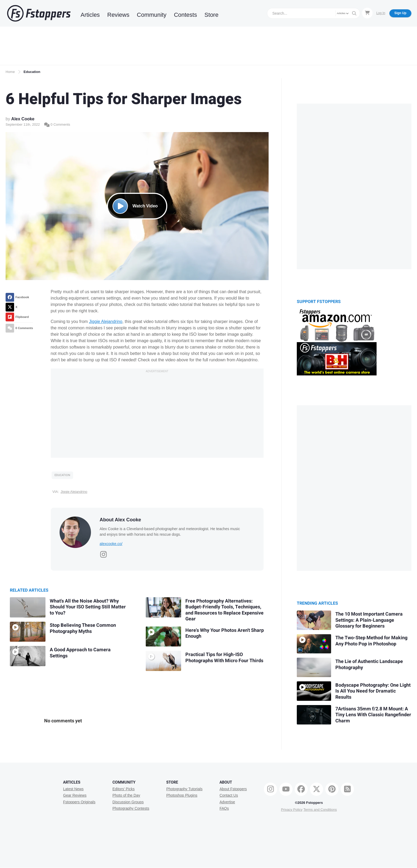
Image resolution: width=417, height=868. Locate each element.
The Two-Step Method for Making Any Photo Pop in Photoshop (371, 641)
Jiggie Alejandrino (106, 322)
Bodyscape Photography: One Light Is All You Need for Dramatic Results (373, 691)
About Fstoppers (233, 789)
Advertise (227, 802)
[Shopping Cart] (367, 13)
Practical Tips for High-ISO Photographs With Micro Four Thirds (224, 658)
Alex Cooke (23, 119)
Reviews (118, 15)
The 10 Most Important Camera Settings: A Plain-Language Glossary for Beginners (369, 620)
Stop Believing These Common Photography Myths (83, 628)
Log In (381, 13)
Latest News (73, 789)
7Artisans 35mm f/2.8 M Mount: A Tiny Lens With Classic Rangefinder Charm (373, 715)
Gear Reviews (75, 795)
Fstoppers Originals (79, 802)
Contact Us (229, 795)
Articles (90, 15)
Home (10, 72)
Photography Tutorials (184, 789)
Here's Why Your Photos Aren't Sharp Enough (225, 633)
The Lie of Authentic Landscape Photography (369, 665)
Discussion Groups (128, 802)
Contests (185, 15)
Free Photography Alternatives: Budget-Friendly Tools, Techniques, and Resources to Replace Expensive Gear (224, 610)
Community (152, 15)
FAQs (224, 808)
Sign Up (400, 13)
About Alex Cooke (120, 520)
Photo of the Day (126, 795)
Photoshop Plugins (182, 795)
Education (32, 72)
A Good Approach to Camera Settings (80, 653)
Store (212, 15)
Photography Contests (131, 808)
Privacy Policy (292, 810)
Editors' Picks (124, 789)
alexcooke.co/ (111, 544)
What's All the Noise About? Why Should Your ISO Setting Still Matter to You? (88, 607)
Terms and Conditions (320, 810)
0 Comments (57, 124)
